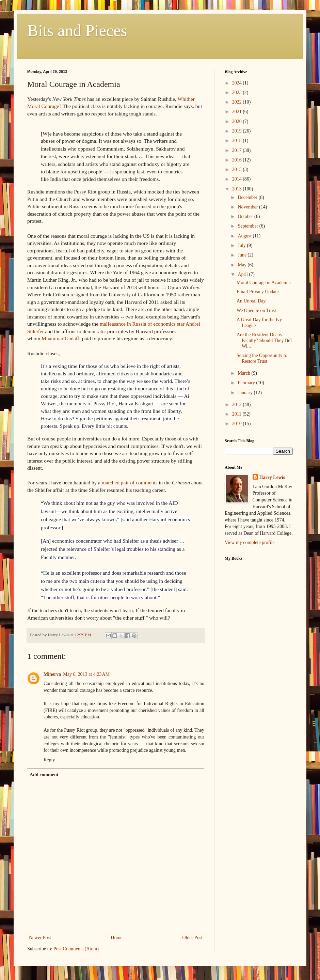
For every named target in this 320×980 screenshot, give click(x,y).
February (247, 383)
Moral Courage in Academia (264, 283)
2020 (238, 121)
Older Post (193, 938)
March (244, 373)
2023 (238, 92)
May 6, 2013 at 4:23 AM (86, 674)
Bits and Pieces (77, 30)
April (243, 274)
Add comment (44, 775)
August (245, 236)
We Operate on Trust (256, 310)
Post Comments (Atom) (76, 949)
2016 (238, 160)
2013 (238, 189)
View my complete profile (250, 542)
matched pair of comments (130, 483)
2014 (238, 179)
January (246, 393)
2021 (238, 112)
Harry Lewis (272, 477)
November (248, 207)
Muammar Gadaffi (61, 338)
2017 (238, 150)
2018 (238, 141)
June (243, 255)
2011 (237, 414)
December (248, 197)
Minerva (52, 674)
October (246, 216)
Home (117, 938)
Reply (49, 760)
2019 (238, 131)
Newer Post (40, 938)
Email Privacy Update (258, 292)
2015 (238, 169)
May (243, 265)
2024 (238, 83)
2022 (238, 102)
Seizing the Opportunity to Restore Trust (262, 358)
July (242, 245)
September (248, 226)
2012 (238, 405)
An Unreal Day (251, 301)
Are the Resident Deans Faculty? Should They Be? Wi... (265, 340)
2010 (238, 424)
